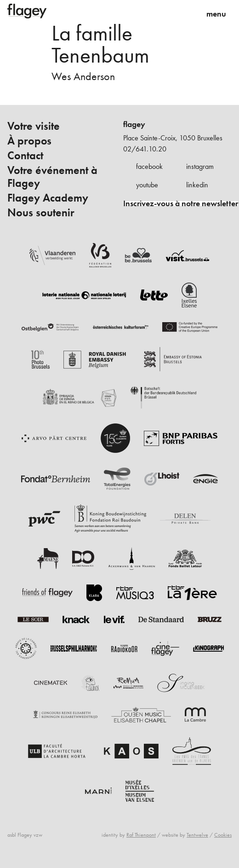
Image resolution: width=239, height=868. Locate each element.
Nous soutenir (41, 213)
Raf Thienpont (141, 835)
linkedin (197, 185)
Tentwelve (197, 835)
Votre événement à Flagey (52, 177)
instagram (200, 166)
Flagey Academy (48, 198)
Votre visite (34, 126)
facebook (149, 166)
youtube (147, 185)
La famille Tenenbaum (100, 44)
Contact (25, 156)
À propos (29, 141)
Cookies (223, 835)
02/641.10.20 (145, 149)
